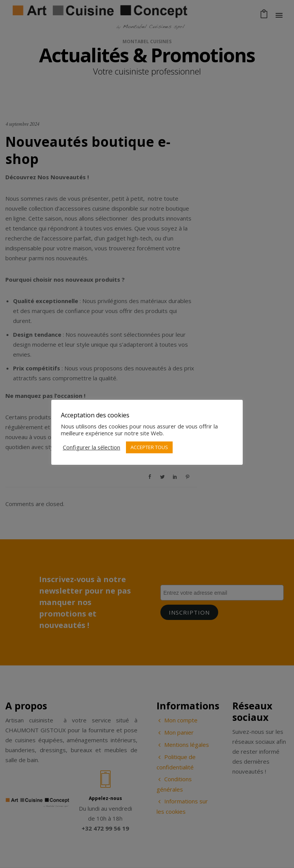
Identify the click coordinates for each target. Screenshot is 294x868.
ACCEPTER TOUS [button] (149, 447)
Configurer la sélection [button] (91, 447)
